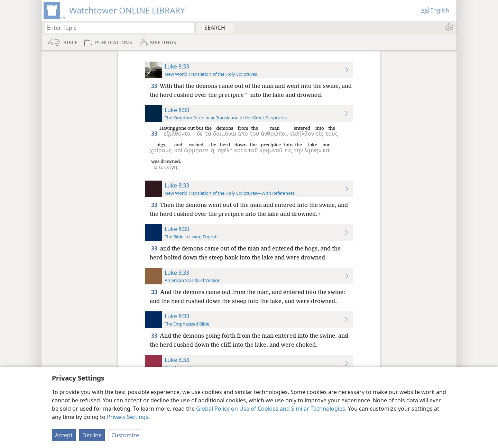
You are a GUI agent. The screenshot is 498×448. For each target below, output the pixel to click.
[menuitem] (449, 27)
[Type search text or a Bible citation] (116, 28)
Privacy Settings (128, 417)
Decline (92, 435)
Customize (125, 435)
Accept (64, 435)
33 (155, 86)
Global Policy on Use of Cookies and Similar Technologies (271, 409)
